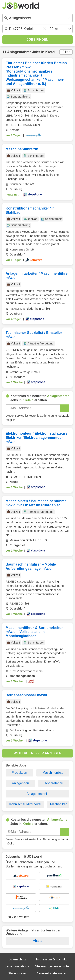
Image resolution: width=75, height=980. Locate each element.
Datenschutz (17, 959)
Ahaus (37, 941)
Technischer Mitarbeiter (25, 804)
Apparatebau (54, 783)
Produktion (19, 773)
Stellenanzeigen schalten (53, 966)
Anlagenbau (20, 783)
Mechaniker (58, 804)
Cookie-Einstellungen (52, 973)
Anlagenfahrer (19, 52)
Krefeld (51, 52)
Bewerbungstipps (17, 966)
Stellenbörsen (18, 973)
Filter (66, 52)
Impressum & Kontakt (51, 959)
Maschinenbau (53, 773)
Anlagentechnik (37, 794)
